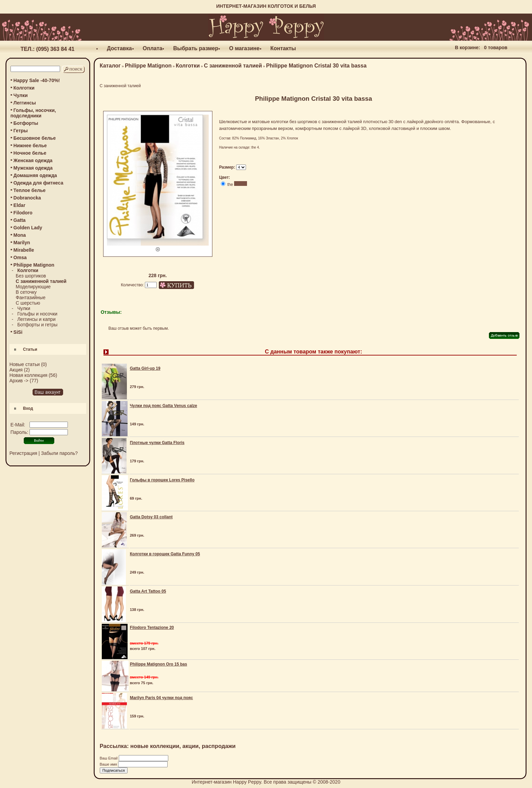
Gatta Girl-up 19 (145, 368)
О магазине (244, 48)
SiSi (18, 332)
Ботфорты (26, 123)
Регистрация (23, 453)
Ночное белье (30, 153)
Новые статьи (25, 364)
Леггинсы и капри (36, 319)
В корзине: (468, 47)
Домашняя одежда (35, 175)
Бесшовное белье (35, 138)
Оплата (153, 48)
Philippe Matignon (148, 66)
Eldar (20, 205)
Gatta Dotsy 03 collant (151, 517)
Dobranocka (27, 198)
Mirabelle (24, 250)
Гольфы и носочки (37, 314)
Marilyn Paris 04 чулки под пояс (161, 698)
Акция (16, 370)
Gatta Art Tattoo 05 (148, 591)
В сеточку (26, 292)
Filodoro (23, 213)
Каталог (110, 66)
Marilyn (22, 243)
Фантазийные (31, 297)
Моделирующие (33, 287)
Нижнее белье (30, 146)
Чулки (21, 95)
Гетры (21, 131)
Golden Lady (28, 228)
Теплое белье (30, 190)
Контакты (283, 48)
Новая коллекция (28, 375)
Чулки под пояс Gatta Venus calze (164, 406)
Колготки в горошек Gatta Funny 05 (165, 554)
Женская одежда (33, 160)
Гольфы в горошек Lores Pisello (162, 480)
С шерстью (28, 303)
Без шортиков (31, 276)
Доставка (119, 48)
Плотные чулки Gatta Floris (157, 443)
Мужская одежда (33, 168)
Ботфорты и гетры (37, 325)
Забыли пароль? (59, 453)
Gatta (20, 220)
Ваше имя (109, 764)
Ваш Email (109, 758)
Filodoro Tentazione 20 (152, 628)
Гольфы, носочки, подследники (33, 113)
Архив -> (19, 381)
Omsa (20, 257)
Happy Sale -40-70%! (37, 80)
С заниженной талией (233, 66)
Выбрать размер (196, 48)
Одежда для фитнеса (39, 183)
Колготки (24, 88)
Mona (20, 235)
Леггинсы (25, 103)
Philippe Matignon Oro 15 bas (159, 664)
